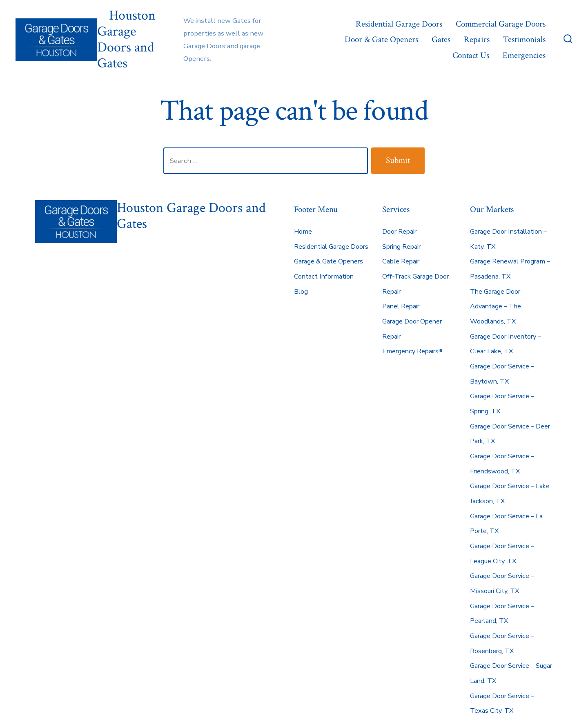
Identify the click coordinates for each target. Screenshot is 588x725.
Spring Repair (401, 247)
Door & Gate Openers (381, 39)
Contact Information (324, 277)
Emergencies (524, 55)
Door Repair (399, 232)
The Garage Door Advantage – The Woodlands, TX (496, 307)
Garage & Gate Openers (329, 261)
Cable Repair (401, 261)
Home (303, 232)
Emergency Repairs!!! (412, 351)
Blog (301, 292)
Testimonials (524, 39)
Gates (441, 39)
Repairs (477, 39)
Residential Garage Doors (399, 24)
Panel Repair (401, 306)
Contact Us (471, 55)
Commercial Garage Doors (501, 24)
